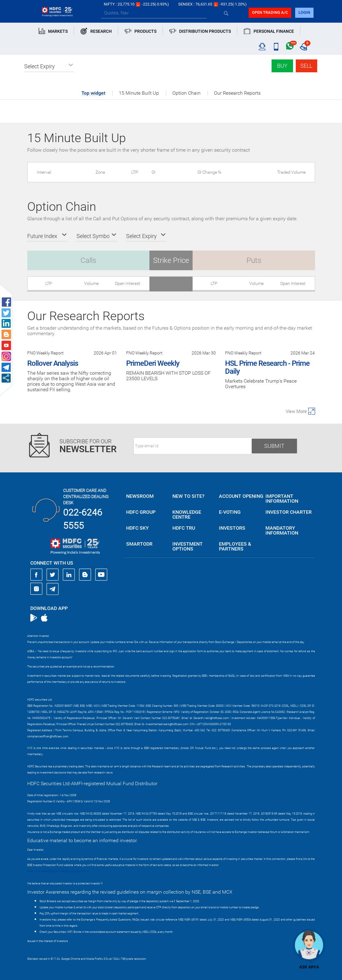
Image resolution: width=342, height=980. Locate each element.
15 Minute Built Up (139, 93)
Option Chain (186, 93)
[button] (49, 66)
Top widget (93, 93)
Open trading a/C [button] (270, 12)
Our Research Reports (237, 93)
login (304, 12)
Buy (282, 66)
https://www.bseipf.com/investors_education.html (58, 871)
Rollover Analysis (53, 363)
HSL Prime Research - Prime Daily (267, 367)
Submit (274, 446)
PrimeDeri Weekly (153, 363)
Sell (306, 66)
